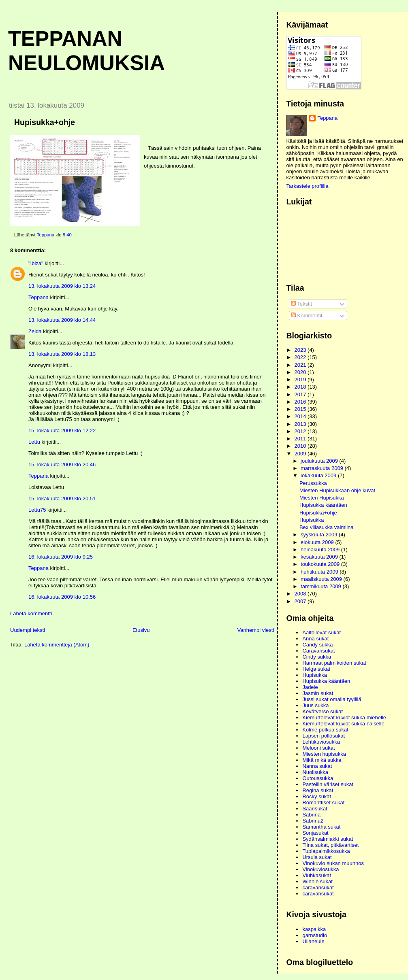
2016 (301, 402)
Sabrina (311, 815)
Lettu (34, 442)
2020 (301, 372)
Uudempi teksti (28, 630)
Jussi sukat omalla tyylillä (332, 699)
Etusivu (141, 630)
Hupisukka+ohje (318, 513)
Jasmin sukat (318, 693)
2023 (301, 350)
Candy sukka (317, 645)
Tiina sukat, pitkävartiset (330, 845)
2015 (301, 409)
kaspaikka (314, 929)
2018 (301, 387)
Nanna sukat (317, 766)
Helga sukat (316, 669)
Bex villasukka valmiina (327, 527)
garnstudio (315, 935)
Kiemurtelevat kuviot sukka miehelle (344, 717)
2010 (301, 446)
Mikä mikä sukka (322, 760)
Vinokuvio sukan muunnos (333, 863)
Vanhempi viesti (256, 630)
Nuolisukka (315, 772)
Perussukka (313, 483)
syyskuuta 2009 (320, 535)
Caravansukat (318, 651)
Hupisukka (312, 520)
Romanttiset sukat (323, 802)
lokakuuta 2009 (319, 475)
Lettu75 (37, 510)
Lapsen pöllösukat (324, 736)
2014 (301, 416)
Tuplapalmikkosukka (326, 851)
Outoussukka (318, 778)
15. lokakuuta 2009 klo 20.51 (62, 499)
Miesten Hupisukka (322, 498)
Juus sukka (315, 705)
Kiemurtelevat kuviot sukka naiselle (343, 724)
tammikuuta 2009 (321, 586)
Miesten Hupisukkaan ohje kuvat (337, 490)
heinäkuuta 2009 (321, 550)
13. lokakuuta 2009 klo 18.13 (62, 354)
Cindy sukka (317, 657)
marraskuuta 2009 (323, 468)
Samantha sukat (321, 827)
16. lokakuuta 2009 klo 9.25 (61, 557)
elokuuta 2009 (318, 542)
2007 (301, 601)
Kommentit (307, 316)
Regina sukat (318, 790)
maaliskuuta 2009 (322, 579)
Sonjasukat (315, 833)
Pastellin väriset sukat (328, 784)
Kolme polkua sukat (325, 730)
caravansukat (318, 888)
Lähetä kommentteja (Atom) (57, 645)
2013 (301, 424)
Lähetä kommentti (31, 613)
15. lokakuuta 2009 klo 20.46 (62, 464)
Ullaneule (313, 941)
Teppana (38, 297)
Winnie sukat (317, 881)
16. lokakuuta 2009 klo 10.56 (62, 597)
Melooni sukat (318, 748)
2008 (301, 594)
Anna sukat (315, 639)
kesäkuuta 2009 (320, 557)
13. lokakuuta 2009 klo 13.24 (62, 286)
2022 (301, 357)
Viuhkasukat (317, 875)
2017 (301, 394)
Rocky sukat (317, 796)
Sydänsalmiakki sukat (328, 839)
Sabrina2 (313, 821)
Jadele (310, 687)
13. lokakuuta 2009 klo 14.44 (62, 320)
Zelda (35, 331)
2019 (301, 379)
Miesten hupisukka (324, 754)
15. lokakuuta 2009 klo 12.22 (62, 430)
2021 (301, 365)
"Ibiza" (36, 263)
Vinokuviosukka (320, 869)
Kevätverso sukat (323, 711)
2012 (301, 431)
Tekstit (301, 304)
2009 (301, 454)
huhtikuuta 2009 (320, 572)
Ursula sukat (317, 857)
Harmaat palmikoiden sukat (334, 663)
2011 (301, 439)
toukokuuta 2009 (321, 564)
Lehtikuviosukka (321, 742)
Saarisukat (315, 809)
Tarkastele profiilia (307, 186)
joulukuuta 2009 (320, 461)
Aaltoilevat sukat (321, 632)
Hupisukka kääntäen (323, 505)
